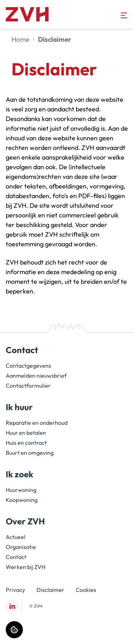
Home (20, 39)
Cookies (86, 590)
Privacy (15, 590)
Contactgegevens (28, 366)
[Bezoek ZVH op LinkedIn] (12, 606)
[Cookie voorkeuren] (14, 630)
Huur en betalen (26, 433)
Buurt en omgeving (30, 453)
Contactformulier (28, 386)
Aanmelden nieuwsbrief (36, 376)
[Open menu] (124, 15)
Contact (16, 557)
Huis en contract (26, 443)
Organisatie (21, 547)
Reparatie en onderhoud (37, 423)
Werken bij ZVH (26, 567)
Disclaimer (50, 590)
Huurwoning (21, 490)
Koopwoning (22, 500)
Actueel (16, 537)
